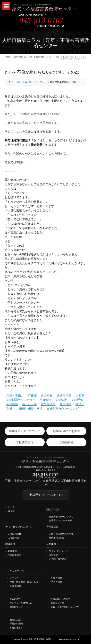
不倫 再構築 (56, 578)
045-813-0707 (45, 475)
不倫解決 (45, 400)
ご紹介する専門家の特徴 (61, 534)
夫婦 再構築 (15, 586)
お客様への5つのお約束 (61, 521)
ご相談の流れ (15, 534)
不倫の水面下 (16, 628)
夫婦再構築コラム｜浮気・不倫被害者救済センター (33, 57)
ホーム (11, 507)
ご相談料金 (13, 538)
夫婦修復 (61, 400)
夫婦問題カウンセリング (63, 409)
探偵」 (80, 404)
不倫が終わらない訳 (61, 599)
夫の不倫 (47, 395)
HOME (7, 57)
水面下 (80, 395)
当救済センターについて (61, 517)
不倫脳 (32, 395)
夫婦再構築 (64, 395)
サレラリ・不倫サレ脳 (21, 603)
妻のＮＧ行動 (57, 603)
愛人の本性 (15, 599)
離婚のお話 (15, 620)
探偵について (16, 607)
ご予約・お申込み (58, 559)
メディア (14, 578)
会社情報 (53, 555)
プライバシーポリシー (60, 551)
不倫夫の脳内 (16, 624)
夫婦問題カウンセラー (21, 400)
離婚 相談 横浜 (31, 409)
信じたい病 (29, 404)
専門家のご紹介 (57, 538)
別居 (11, 409)
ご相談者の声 (15, 555)
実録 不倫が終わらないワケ (67, 57)
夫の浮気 (77, 400)
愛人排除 (66, 404)
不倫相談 (12, 404)
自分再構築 (48, 404)
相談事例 (12, 551)
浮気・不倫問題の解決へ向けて (25, 582)
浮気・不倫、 (15, 395)
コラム (11, 511)
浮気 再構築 (56, 582)
